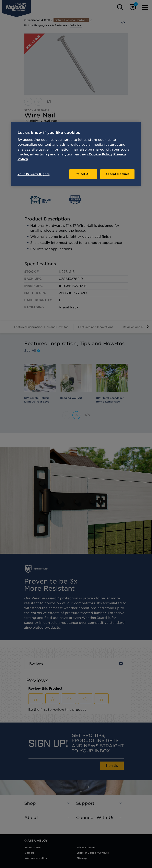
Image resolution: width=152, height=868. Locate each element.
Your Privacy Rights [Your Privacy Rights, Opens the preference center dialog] (33, 174)
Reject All (83, 174)
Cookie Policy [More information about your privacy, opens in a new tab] (101, 154)
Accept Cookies (117, 174)
